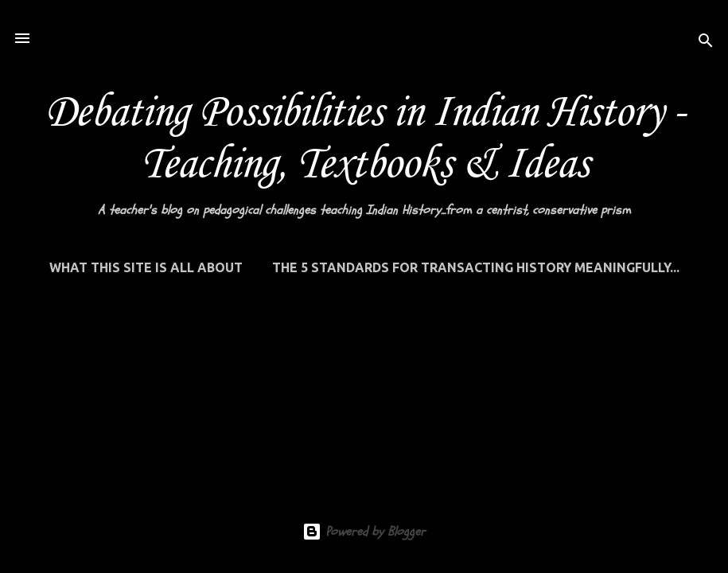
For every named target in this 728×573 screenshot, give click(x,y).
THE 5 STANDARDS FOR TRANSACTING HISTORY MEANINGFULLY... (476, 267)
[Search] (706, 43)
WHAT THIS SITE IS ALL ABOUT (146, 267)
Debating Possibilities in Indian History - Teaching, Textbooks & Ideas (364, 139)
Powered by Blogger (364, 532)
